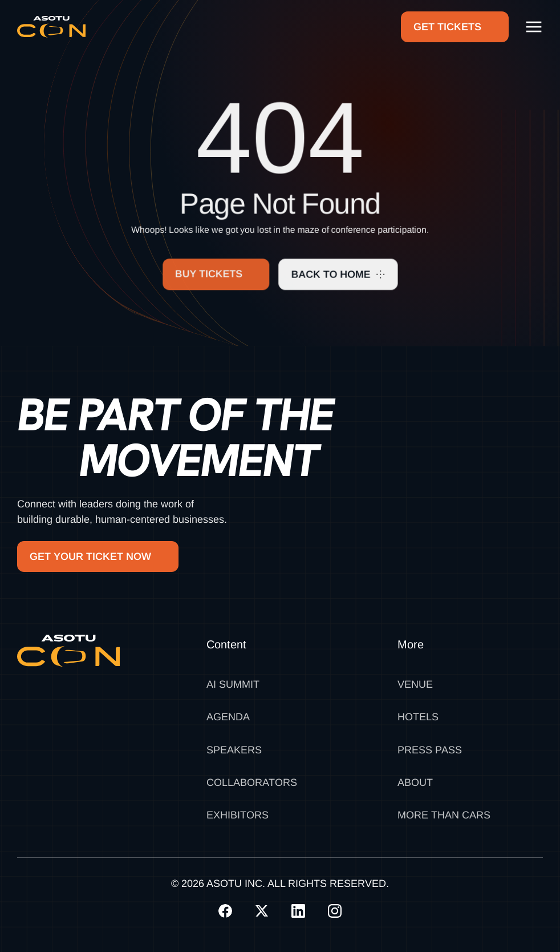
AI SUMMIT (233, 684)
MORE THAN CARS (444, 815)
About (415, 782)
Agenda (228, 717)
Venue (415, 684)
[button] (534, 27)
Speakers (234, 750)
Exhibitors (238, 815)
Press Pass (430, 750)
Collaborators (252, 782)
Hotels (418, 717)
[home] (51, 27)
